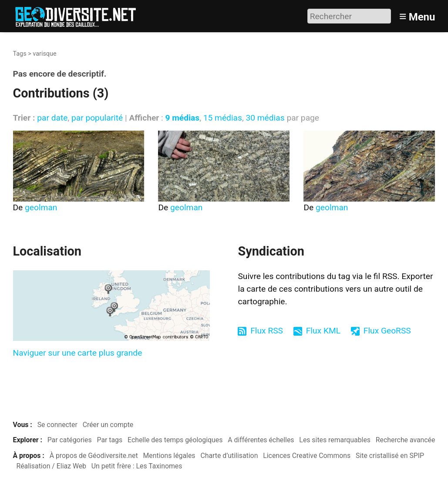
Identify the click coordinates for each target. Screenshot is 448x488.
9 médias (182, 118)
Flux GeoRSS (387, 331)
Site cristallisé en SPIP (390, 456)
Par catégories (70, 440)
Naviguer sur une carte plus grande (78, 353)
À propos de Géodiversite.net (94, 456)
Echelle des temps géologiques (175, 440)
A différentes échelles (261, 440)
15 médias (223, 118)
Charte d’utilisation (229, 456)
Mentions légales (169, 456)
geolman (41, 207)
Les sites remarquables (335, 440)
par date (52, 118)
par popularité (97, 118)
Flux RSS (267, 331)
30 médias (265, 118)
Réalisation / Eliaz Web (51, 466)
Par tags (110, 440)
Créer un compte (108, 425)
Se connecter (57, 425)
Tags (20, 54)
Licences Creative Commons (307, 456)
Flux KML (323, 331)
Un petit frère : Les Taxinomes (137, 466)
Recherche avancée (406, 440)
